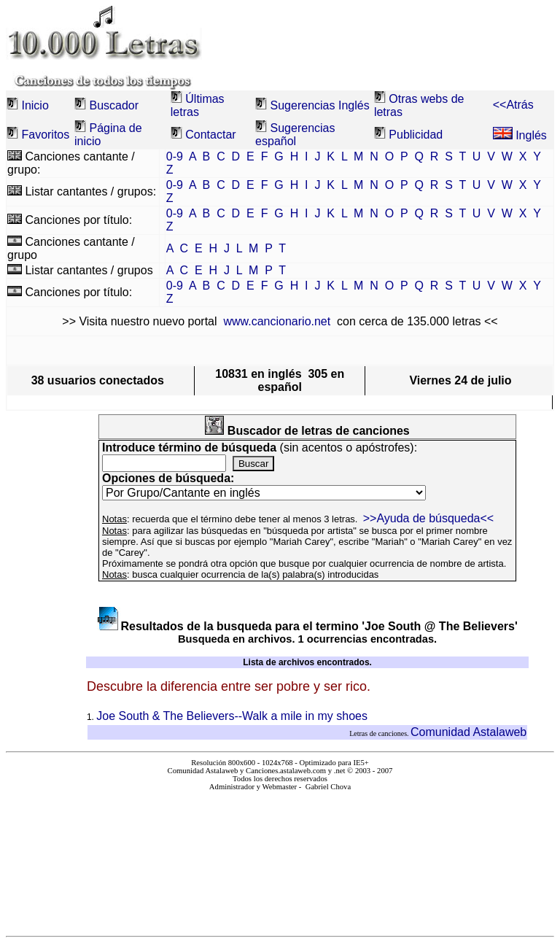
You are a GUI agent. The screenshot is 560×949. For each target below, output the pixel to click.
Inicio (35, 105)
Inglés (520, 135)
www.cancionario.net (277, 321)
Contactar (210, 135)
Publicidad (416, 135)
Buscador (114, 105)
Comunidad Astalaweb (468, 732)
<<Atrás (513, 105)
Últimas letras (198, 105)
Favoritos (45, 135)
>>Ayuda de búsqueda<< (428, 518)
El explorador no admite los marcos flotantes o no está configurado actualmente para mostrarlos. (280, 857)
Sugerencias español (295, 135)
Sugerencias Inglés (320, 105)
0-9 (175, 156)
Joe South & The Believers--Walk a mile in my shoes (232, 716)
